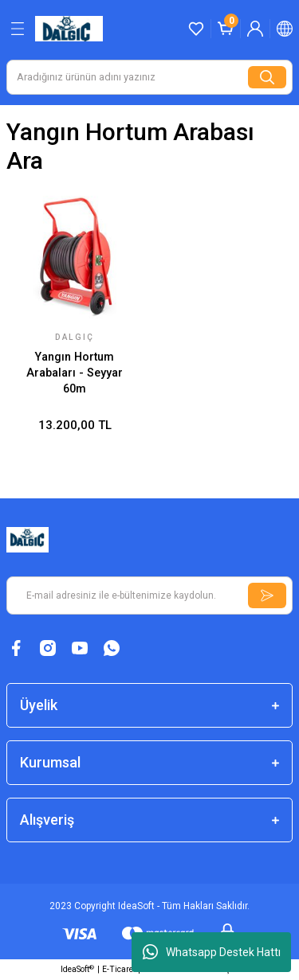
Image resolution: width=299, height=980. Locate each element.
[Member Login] (255, 29)
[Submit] (267, 595)
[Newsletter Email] (149, 595)
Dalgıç (75, 337)
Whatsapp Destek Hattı (212, 952)
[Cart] (226, 29)
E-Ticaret (119, 969)
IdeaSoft (77, 969)
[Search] (149, 77)
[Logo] (69, 28)
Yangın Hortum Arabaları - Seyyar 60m (75, 373)
